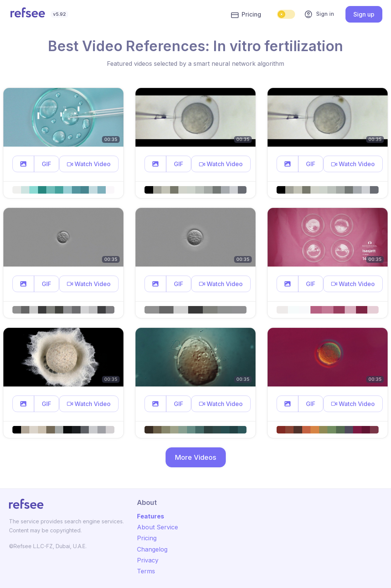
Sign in (319, 14)
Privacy (148, 560)
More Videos (196, 457)
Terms (146, 571)
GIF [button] (46, 164)
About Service (157, 527)
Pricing (246, 15)
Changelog (152, 549)
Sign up (364, 14)
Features (151, 516)
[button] (23, 164)
